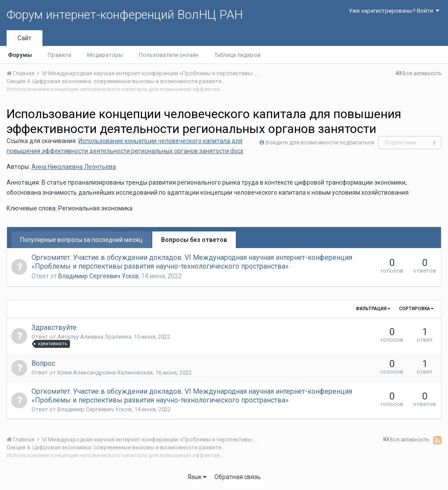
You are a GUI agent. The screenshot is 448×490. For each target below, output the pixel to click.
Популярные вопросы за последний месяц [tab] (81, 240)
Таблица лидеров (238, 55)
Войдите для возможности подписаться (320, 142)
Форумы (20, 55)
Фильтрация (373, 309)
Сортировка (416, 309)
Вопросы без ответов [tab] (194, 240)
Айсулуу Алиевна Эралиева (94, 337)
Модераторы (105, 55)
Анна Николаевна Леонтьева (74, 167)
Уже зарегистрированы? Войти (394, 11)
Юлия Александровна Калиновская (105, 373)
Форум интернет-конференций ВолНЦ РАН (125, 15)
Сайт (24, 38)
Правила (59, 55)
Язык (197, 477)
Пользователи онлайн (169, 55)
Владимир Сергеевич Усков (98, 276)
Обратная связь (238, 477)
